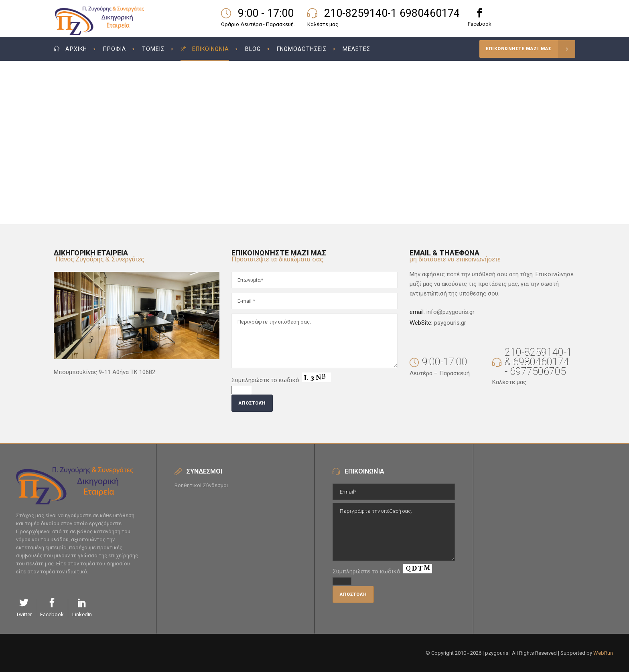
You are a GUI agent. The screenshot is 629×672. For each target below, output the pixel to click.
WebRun (603, 653)
